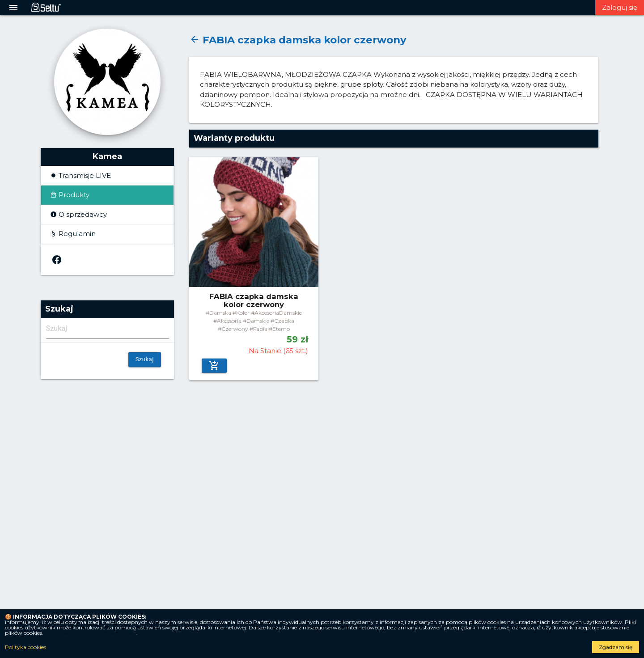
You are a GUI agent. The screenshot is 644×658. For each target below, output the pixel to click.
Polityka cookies (25, 647)
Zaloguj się (620, 7)
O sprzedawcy (82, 214)
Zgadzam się (616, 647)
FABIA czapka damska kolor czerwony (298, 40)
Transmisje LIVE (84, 175)
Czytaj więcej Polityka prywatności (90, 633)
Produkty (73, 195)
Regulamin (76, 234)
